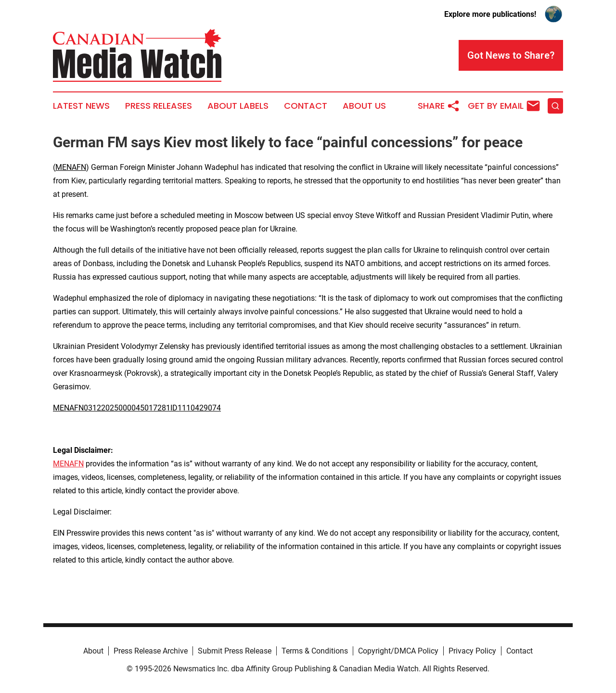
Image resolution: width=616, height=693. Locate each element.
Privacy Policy (472, 651)
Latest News (81, 106)
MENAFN (71, 167)
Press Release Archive (151, 651)
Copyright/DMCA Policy (398, 651)
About (93, 651)
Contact (306, 106)
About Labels (238, 106)
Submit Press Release (235, 651)
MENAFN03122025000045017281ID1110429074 (137, 408)
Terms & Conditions (315, 651)
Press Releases (159, 106)
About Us (364, 106)
